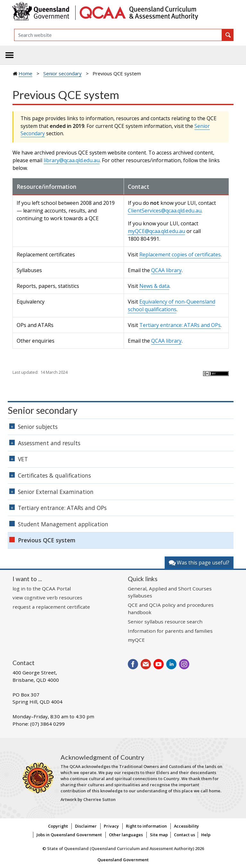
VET (23, 459)
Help (206, 835)
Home (25, 73)
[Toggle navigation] (10, 55)
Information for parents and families (170, 631)
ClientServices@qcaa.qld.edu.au (165, 211)
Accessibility (186, 826)
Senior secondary (62, 73)
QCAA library (166, 270)
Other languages (126, 835)
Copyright (58, 826)
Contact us (184, 835)
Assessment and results (49, 443)
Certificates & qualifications (54, 475)
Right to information (146, 826)
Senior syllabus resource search (165, 622)
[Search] (118, 35)
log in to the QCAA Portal (42, 588)
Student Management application (63, 524)
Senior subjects (38, 427)
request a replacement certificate (51, 607)
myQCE (136, 640)
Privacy (111, 826)
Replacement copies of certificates (180, 255)
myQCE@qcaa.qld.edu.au (156, 231)
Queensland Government (123, 860)
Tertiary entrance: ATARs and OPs (180, 325)
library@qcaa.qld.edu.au (72, 160)
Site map (159, 835)
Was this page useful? (199, 563)
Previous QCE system (47, 540)
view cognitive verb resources (47, 597)
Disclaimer (86, 826)
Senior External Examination (56, 492)
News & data (154, 286)
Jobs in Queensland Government (69, 835)
